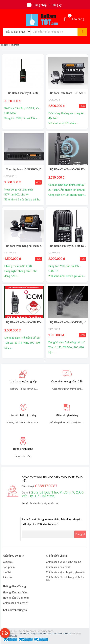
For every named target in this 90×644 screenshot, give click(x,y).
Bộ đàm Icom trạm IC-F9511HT (67, 93)
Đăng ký (56, 5)
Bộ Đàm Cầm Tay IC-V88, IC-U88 (23, 322)
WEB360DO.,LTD (10, 636)
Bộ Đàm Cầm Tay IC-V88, (23, 93)
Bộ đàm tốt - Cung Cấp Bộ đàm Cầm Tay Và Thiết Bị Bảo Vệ (46, 634)
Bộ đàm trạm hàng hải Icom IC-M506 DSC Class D (23, 246)
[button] (5, 633)
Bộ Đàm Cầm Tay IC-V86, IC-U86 (67, 169)
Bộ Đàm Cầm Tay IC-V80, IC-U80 (67, 246)
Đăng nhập (40, 5)
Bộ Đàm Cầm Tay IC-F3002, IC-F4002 (67, 322)
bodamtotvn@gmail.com (44, 503)
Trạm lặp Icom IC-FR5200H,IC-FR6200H (23, 169)
